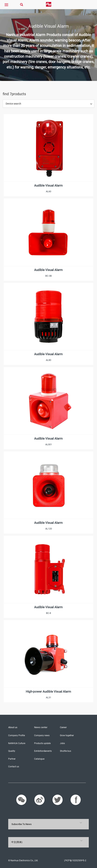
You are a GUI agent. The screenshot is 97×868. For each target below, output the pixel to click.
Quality (12, 751)
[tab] (48, 104)
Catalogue (39, 759)
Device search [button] (13, 104)
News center (41, 727)
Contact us (14, 767)
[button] (91, 104)
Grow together (67, 735)
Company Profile (17, 735)
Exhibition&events (43, 751)
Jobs (62, 743)
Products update (42, 743)
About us (13, 727)
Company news (42, 735)
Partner (12, 759)
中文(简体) (17, 842)
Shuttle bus (65, 751)
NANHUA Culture (17, 743)
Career (63, 727)
